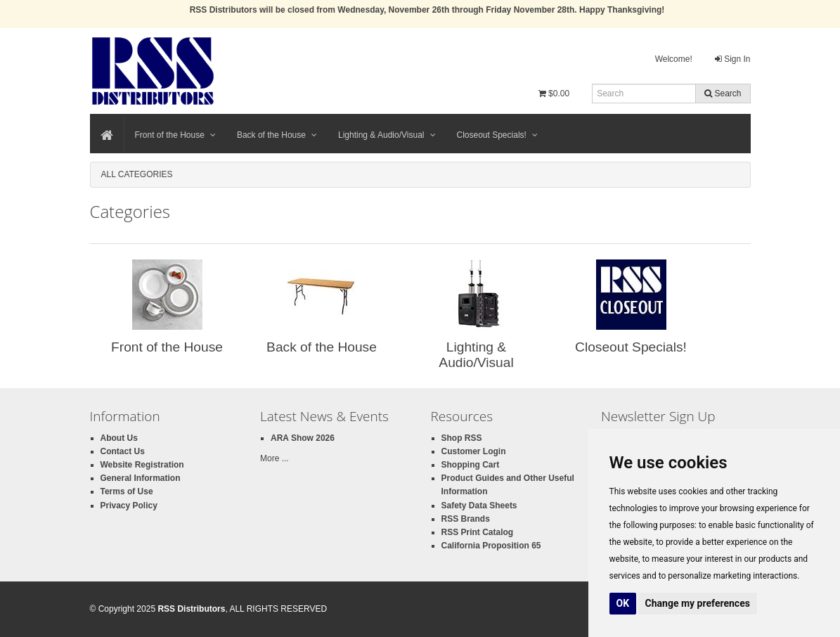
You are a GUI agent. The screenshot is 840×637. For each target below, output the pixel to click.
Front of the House (175, 135)
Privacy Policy (129, 506)
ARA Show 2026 (303, 438)
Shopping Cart (471, 465)
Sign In (733, 59)
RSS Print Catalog (478, 532)
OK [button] (623, 603)
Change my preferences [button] (698, 603)
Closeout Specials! (497, 135)
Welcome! (674, 59)
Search (723, 94)
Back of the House (277, 135)
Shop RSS (462, 438)
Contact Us (123, 451)
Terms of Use (127, 491)
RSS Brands (466, 519)
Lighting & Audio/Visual (387, 135)
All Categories (137, 174)
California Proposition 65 (491, 546)
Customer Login (474, 451)
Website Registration (142, 465)
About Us (119, 438)
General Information (141, 478)
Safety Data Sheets (479, 506)
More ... (274, 458)
